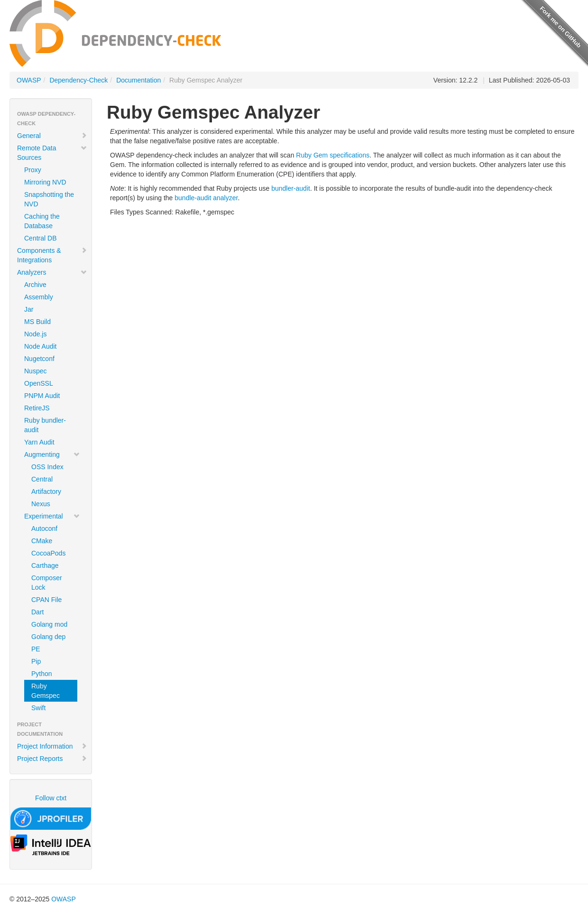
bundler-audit (291, 188)
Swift (38, 708)
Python (42, 674)
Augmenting (52, 454)
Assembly (39, 297)
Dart (37, 612)
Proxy (33, 170)
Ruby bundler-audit (45, 425)
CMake (42, 541)
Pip (36, 661)
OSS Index (47, 467)
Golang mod (49, 624)
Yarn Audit (39, 442)
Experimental (52, 516)
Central (42, 479)
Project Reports (52, 759)
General (52, 136)
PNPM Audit (42, 396)
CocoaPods (48, 553)
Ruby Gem (312, 155)
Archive (35, 285)
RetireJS (37, 408)
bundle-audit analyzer (206, 198)
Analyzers (52, 272)
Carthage (45, 566)
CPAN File (46, 600)
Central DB (40, 238)
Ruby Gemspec (46, 691)
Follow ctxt (51, 798)
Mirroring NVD (45, 182)
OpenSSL (39, 383)
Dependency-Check (78, 80)
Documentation (138, 80)
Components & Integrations (52, 255)
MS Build (37, 322)
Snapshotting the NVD (49, 199)
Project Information (52, 746)
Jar (29, 309)
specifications (349, 155)
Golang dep (48, 637)
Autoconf (44, 529)
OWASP (29, 80)
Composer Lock (47, 583)
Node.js (35, 334)
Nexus (41, 504)
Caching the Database (42, 221)
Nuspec (35, 371)
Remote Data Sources (52, 153)
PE (36, 649)
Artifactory (46, 491)
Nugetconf (39, 359)
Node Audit (41, 346)
